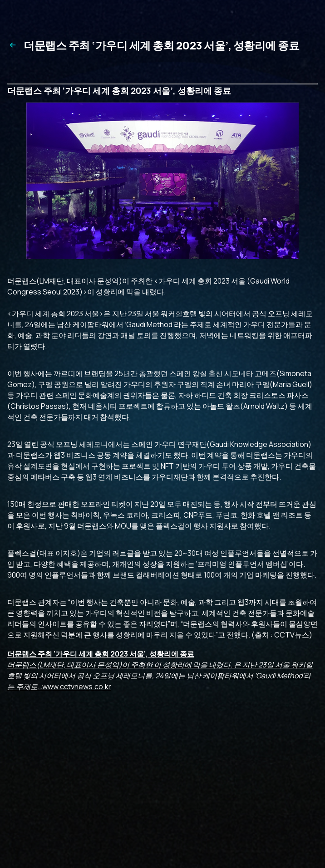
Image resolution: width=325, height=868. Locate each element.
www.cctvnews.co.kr (160, 670)
